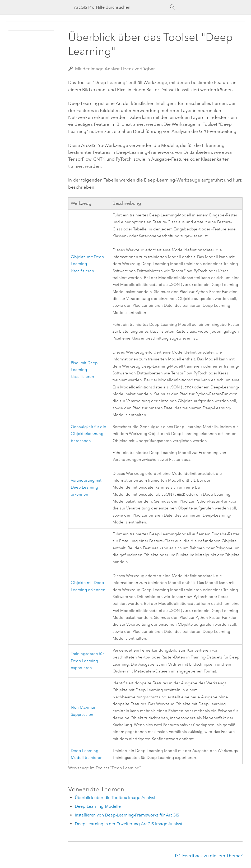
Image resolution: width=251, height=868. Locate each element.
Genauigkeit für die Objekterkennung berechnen (89, 435)
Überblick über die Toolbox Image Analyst (115, 800)
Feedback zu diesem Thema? (212, 858)
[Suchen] (173, 7)
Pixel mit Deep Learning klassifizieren (84, 371)
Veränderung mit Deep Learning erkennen (86, 489)
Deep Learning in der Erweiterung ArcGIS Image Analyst (129, 826)
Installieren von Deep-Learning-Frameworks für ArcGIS (127, 817)
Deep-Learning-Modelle (98, 808)
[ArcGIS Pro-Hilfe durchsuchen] (120, 7)
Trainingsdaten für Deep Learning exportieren (87, 663)
